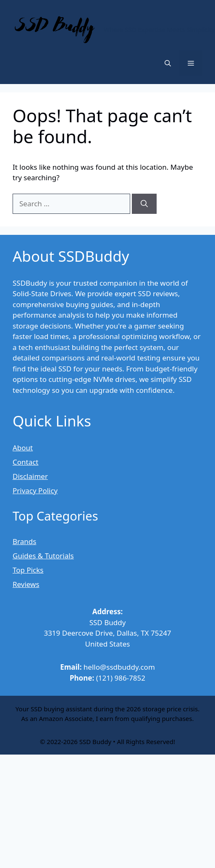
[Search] (144, 204)
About (23, 448)
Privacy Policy (35, 491)
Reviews (26, 584)
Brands (24, 541)
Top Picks (28, 570)
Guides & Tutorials (43, 556)
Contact (26, 462)
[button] (168, 63)
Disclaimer (30, 476)
